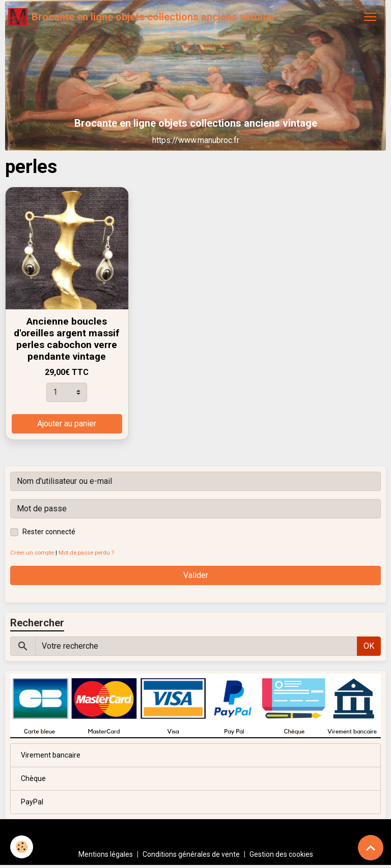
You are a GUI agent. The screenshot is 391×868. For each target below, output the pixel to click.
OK (369, 646)
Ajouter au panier (67, 424)
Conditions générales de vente (191, 854)
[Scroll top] (371, 848)
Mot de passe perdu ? (86, 553)
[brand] (141, 17)
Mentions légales (106, 854)
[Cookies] (22, 847)
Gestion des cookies (281, 854)
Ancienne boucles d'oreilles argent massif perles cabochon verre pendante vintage (67, 339)
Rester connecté (49, 532)
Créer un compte (32, 553)
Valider (196, 575)
